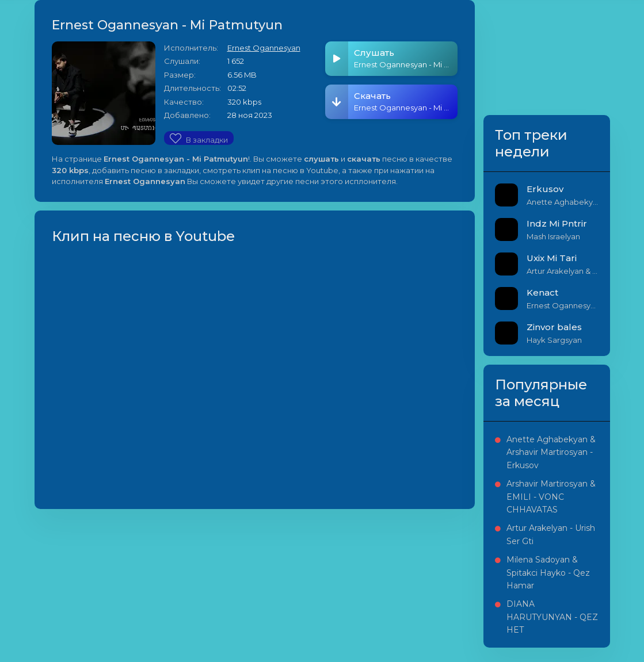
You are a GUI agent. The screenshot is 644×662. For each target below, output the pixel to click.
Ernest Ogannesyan (264, 48)
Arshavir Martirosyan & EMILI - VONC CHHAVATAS (551, 497)
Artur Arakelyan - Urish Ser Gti (551, 534)
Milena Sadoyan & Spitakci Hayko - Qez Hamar (548, 573)
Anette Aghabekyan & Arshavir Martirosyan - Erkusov (551, 452)
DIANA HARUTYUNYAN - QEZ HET (552, 617)
